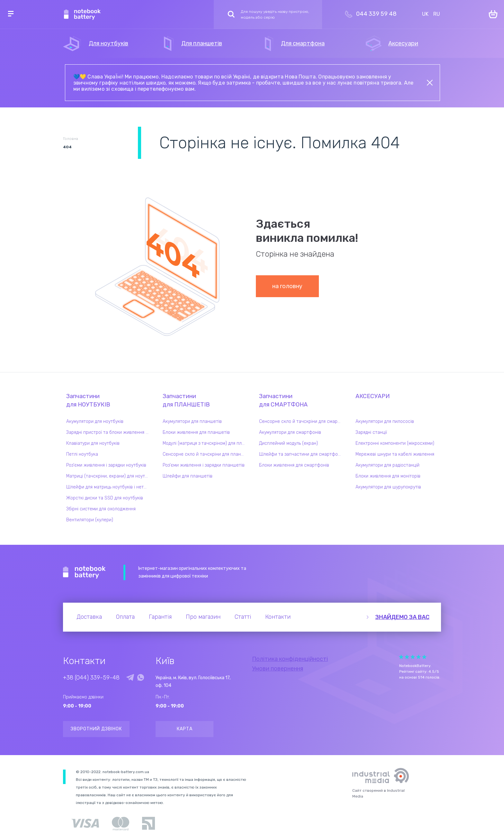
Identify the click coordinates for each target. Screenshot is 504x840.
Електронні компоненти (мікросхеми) (395, 443)
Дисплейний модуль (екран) (288, 443)
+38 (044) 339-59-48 (91, 678)
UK (425, 14)
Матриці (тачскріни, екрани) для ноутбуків (109, 476)
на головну (287, 286)
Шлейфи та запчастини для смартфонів (301, 454)
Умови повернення (278, 669)
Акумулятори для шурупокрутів (388, 487)
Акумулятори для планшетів (192, 421)
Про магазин (203, 617)
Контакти (278, 617)
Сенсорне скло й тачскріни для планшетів (205, 454)
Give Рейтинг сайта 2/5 (407, 657)
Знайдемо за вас (402, 617)
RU (437, 14)
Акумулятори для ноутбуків (95, 421)
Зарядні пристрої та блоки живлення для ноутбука (109, 432)
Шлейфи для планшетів (188, 476)
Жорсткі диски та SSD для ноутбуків (105, 498)
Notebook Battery (84, 572)
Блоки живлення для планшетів (196, 432)
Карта (185, 729)
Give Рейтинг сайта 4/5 (419, 657)
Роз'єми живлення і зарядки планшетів (204, 465)
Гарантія (160, 617)
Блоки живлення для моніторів (388, 476)
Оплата (125, 617)
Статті (243, 617)
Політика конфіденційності (290, 659)
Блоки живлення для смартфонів (294, 465)
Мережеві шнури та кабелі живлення (395, 454)
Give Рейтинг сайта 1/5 (401, 657)
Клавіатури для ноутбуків (93, 443)
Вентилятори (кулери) (90, 520)
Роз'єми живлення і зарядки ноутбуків (106, 465)
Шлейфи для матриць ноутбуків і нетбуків (109, 487)
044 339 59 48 (376, 14)
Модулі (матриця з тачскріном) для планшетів (205, 443)
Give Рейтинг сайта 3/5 (413, 657)
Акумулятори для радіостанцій (387, 465)
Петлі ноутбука (82, 454)
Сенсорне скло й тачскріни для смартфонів (302, 421)
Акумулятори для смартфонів (290, 432)
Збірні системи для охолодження (101, 509)
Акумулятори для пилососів (385, 421)
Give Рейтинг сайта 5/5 (424, 657)
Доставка (89, 617)
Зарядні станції (371, 432)
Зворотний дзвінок (96, 729)
